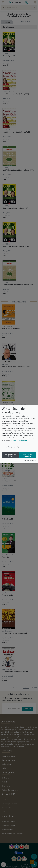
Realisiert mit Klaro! (30, 460)
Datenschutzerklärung (19, 440)
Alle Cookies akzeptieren (28, 455)
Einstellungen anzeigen (12, 447)
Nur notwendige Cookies (10, 455)
